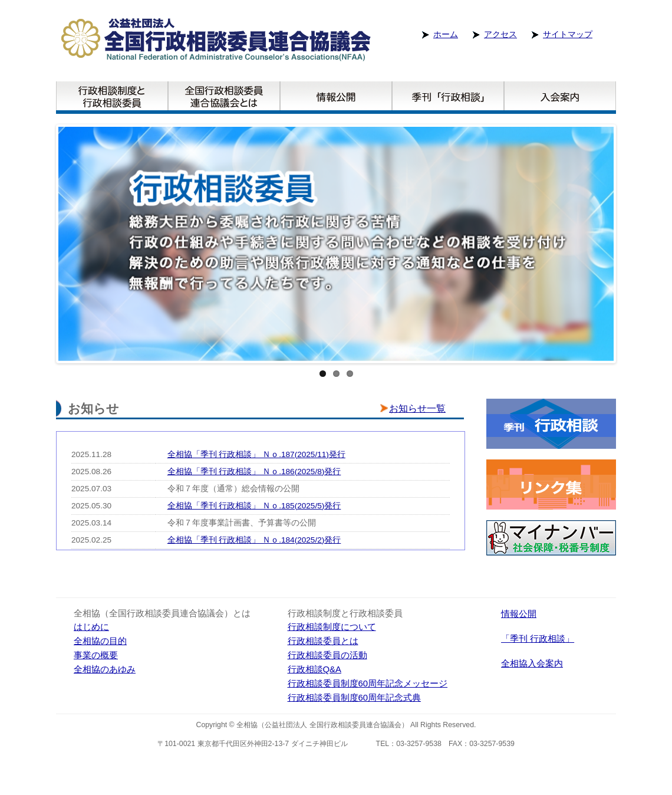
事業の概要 (96, 655)
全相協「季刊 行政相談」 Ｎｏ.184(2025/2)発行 (254, 540)
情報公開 (519, 614)
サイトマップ (568, 34)
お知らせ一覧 (417, 408)
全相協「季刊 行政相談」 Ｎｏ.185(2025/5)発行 (254, 506)
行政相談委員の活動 (327, 655)
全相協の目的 (100, 641)
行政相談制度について (332, 627)
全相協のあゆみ (105, 669)
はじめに (91, 627)
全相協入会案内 (532, 663)
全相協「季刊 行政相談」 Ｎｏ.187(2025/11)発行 (256, 454)
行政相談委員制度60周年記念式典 (355, 698)
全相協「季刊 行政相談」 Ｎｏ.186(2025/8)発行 (254, 472)
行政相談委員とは (323, 641)
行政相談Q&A (314, 669)
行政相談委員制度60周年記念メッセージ (368, 684)
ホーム (446, 34)
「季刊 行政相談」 (538, 639)
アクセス (500, 34)
